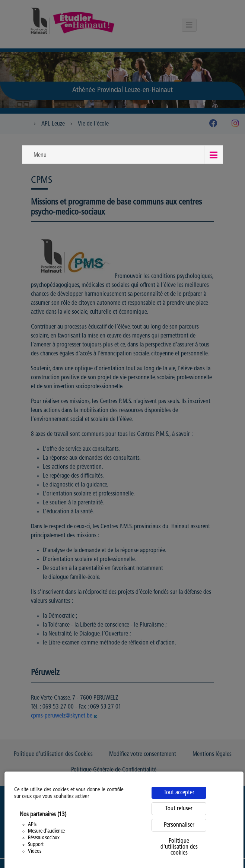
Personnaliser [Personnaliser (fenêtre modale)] (179, 825)
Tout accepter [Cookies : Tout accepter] (179, 793)
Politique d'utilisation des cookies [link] (179, 847)
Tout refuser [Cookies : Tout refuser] (179, 809)
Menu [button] (40, 155)
